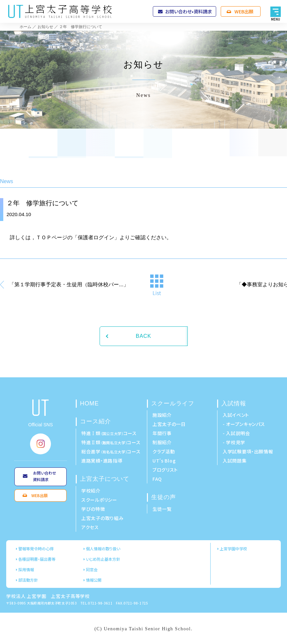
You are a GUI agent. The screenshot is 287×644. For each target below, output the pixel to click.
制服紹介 (162, 442)
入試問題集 (235, 461)
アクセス (90, 527)
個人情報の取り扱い (103, 549)
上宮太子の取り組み (102, 518)
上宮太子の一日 (169, 424)
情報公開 (94, 580)
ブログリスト (165, 470)
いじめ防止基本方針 (103, 559)
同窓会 (92, 569)
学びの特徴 (93, 509)
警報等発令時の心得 (36, 549)
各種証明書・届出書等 (37, 559)
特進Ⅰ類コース (109, 433)
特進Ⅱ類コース (111, 442)
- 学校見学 (234, 442)
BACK (143, 336)
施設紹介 (162, 415)
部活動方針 (28, 580)
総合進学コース (111, 451)
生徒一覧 (162, 509)
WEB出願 (244, 11)
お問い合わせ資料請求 (45, 476)
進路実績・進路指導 (102, 461)
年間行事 (162, 433)
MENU (276, 19)
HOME (89, 403)
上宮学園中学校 (233, 549)
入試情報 (234, 403)
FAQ (157, 479)
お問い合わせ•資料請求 (189, 11)
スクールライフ (173, 403)
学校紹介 (91, 491)
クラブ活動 (164, 451)
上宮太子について (105, 479)
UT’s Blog (164, 461)
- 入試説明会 (236, 433)
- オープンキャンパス (244, 424)
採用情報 (26, 569)
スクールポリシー (99, 500)
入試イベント (236, 415)
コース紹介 (96, 421)
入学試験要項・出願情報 (248, 451)
